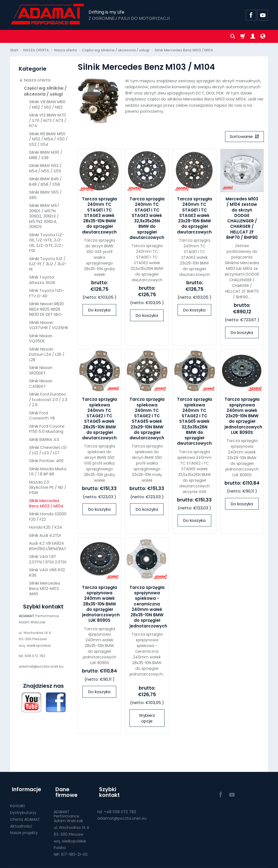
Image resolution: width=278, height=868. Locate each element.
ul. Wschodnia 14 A (71, 818)
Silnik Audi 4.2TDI (45, 535)
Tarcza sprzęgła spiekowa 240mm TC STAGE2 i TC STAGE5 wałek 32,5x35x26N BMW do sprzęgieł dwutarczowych (195, 422)
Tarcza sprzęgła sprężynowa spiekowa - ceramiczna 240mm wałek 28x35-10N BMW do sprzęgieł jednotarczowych (148, 607)
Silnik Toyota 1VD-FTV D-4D (47, 293)
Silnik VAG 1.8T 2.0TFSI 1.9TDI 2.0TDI (48, 559)
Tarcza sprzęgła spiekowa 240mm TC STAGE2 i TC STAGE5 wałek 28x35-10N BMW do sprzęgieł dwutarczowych (99, 420)
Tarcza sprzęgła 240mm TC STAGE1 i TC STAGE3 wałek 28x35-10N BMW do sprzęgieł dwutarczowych (99, 216)
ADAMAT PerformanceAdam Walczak (68, 807)
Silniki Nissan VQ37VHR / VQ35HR (49, 325)
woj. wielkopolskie (70, 832)
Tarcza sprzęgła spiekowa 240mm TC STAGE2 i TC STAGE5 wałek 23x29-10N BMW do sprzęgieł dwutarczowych (147, 420)
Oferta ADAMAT (25, 816)
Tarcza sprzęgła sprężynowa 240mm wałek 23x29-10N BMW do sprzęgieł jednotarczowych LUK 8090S (243, 417)
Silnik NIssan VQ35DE (41, 338)
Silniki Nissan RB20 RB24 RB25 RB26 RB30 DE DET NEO (46, 309)
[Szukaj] (233, 36)
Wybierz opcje (147, 719)
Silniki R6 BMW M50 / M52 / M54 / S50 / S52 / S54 (48, 139)
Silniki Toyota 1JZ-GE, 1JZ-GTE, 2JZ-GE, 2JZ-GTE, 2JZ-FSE (47, 243)
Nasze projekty (24, 829)
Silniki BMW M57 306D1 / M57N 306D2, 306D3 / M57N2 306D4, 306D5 (44, 216)
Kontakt (18, 802)
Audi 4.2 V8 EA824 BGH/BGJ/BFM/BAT (48, 546)
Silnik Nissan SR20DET (41, 370)
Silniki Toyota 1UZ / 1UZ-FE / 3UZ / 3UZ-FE (48, 264)
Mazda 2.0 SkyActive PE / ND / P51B (48, 487)
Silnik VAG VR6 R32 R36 (47, 572)
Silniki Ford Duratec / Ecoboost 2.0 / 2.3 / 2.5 (48, 399)
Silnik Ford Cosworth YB (42, 416)
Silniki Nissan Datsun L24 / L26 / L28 (47, 354)
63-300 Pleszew (69, 825)
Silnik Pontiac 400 (46, 461)
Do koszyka (99, 311)
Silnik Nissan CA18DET (41, 384)
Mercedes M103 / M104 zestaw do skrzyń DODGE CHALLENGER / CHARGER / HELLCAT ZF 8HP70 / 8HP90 (242, 219)
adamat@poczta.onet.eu (122, 809)
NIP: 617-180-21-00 (71, 845)
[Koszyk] (243, 36)
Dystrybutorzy (23, 809)
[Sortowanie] (244, 137)
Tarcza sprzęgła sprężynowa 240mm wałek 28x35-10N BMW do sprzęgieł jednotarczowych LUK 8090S (101, 605)
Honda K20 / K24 (45, 527)
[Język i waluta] (263, 36)
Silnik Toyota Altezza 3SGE (42, 280)
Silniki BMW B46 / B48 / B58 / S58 (45, 182)
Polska (60, 838)
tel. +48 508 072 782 (117, 802)
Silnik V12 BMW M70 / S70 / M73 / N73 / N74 (48, 120)
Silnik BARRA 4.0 (44, 439)
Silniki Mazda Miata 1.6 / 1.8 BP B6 (48, 471)
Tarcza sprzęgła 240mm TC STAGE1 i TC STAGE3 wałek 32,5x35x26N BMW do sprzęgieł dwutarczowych (147, 219)
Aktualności (21, 823)
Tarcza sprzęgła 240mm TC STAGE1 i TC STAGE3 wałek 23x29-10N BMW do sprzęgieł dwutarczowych (195, 216)
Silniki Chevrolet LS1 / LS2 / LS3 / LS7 (48, 450)
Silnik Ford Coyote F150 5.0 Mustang (47, 429)
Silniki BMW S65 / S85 (45, 195)
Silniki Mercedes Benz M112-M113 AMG (45, 588)
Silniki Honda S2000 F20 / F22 (48, 517)
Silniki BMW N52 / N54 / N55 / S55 (45, 168)
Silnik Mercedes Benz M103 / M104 (46, 503)
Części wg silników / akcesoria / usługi (45, 91)
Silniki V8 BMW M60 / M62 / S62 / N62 (47, 104)
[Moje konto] (253, 36)
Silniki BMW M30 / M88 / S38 (46, 155)
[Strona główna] (48, 14)
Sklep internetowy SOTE (249, 862)
